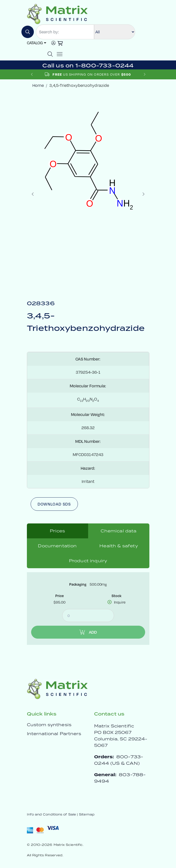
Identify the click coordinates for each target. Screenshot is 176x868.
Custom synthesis (49, 725)
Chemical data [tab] (118, 531)
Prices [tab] (58, 531)
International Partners (54, 734)
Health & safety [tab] (118, 546)
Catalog (35, 43)
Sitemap (87, 814)
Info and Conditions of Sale (51, 814)
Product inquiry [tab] (88, 561)
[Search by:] (65, 32)
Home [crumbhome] (38, 85)
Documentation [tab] (57, 546)
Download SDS (54, 504)
